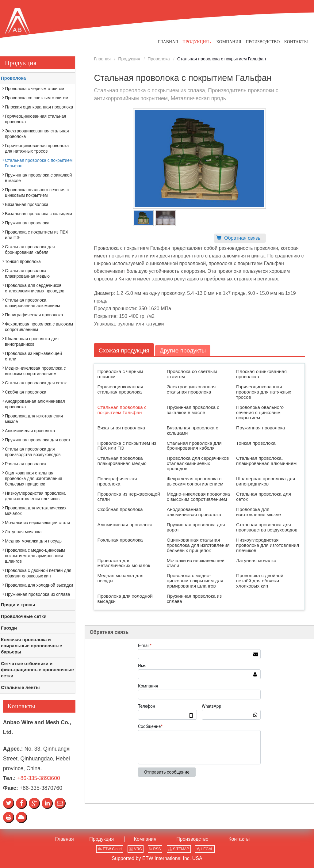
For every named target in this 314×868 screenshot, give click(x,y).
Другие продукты (183, 350)
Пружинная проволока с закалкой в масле (193, 410)
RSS (155, 849)
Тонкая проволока (256, 443)
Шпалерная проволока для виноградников (266, 481)
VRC (136, 849)
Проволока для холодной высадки (125, 599)
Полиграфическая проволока (117, 481)
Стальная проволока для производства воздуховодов (267, 527)
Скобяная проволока (120, 509)
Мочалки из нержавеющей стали (196, 563)
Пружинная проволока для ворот (196, 527)
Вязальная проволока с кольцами (193, 430)
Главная (102, 59)
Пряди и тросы (18, 605)
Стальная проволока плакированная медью (122, 461)
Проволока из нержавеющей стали (128, 497)
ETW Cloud (110, 849)
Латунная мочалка (256, 560)
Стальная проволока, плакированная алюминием (266, 461)
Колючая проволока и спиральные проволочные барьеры (32, 646)
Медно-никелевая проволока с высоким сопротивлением (198, 497)
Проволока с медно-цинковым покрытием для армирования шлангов (195, 581)
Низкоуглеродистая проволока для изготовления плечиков (268, 545)
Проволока (159, 59)
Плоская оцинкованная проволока (261, 374)
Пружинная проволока (260, 428)
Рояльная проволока (120, 540)
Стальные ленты (20, 687)
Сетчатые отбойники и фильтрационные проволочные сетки (37, 670)
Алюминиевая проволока (125, 525)
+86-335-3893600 (38, 778)
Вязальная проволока (121, 428)
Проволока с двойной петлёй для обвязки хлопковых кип (260, 581)
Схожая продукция (124, 350)
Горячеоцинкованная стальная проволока (120, 389)
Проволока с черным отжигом (120, 374)
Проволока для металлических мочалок (124, 563)
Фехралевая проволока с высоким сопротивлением (195, 481)
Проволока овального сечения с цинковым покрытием (260, 412)
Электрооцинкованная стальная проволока (191, 389)
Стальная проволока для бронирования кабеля (194, 446)
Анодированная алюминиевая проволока (194, 512)
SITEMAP (179, 849)
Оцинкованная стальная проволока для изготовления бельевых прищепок (198, 545)
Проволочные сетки (24, 616)
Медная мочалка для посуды (120, 578)
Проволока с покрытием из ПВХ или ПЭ (127, 446)
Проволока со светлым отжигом (192, 374)
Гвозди (9, 628)
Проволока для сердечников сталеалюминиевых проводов (198, 463)
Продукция (129, 59)
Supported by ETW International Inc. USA (157, 858)
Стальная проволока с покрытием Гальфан (122, 410)
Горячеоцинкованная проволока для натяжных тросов (264, 392)
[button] (197, 42)
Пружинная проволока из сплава (194, 599)
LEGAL (205, 849)
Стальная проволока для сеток (264, 497)
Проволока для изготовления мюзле (258, 512)
